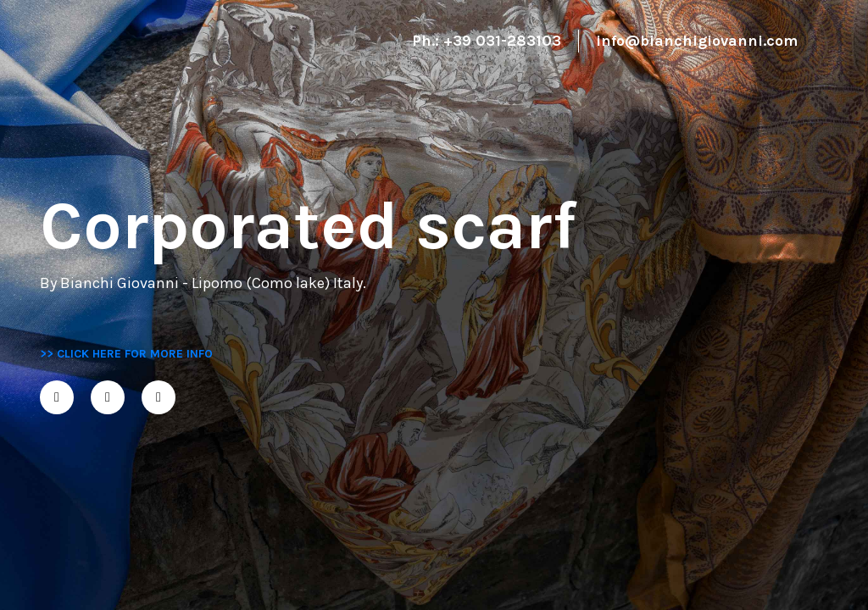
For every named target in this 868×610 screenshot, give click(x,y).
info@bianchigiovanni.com (697, 41)
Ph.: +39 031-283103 (487, 41)
